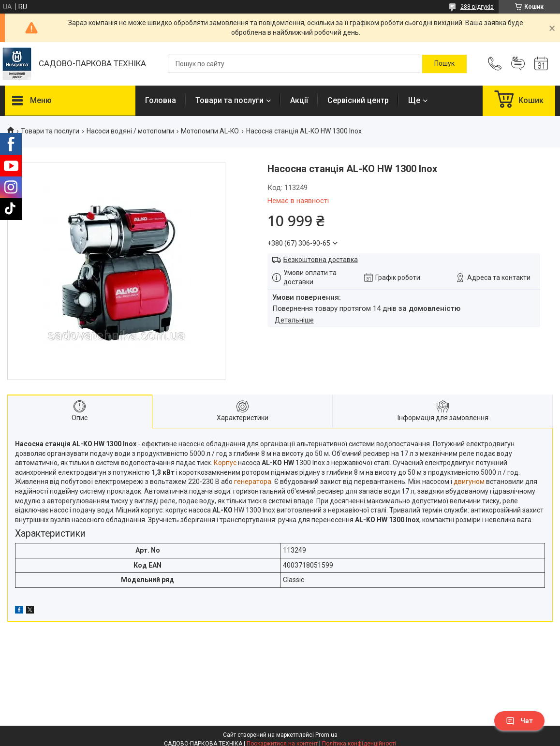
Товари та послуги (229, 100)
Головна (161, 100)
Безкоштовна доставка (321, 260)
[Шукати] (444, 64)
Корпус (225, 463)
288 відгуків (477, 7)
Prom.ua (326, 735)
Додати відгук (518, 64)
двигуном (469, 482)
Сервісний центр (358, 100)
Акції (299, 100)
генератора (253, 482)
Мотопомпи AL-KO (210, 131)
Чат (519, 721)
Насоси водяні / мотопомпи (130, 131)
